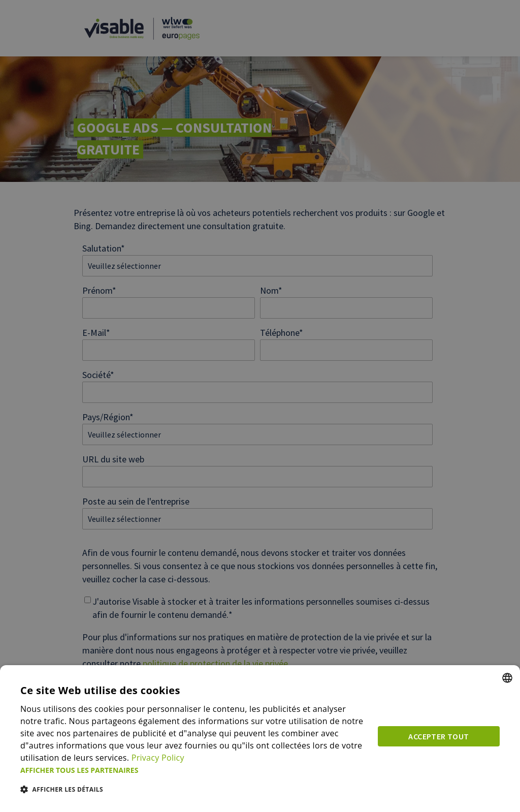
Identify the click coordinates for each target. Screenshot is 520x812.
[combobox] (507, 678)
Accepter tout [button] (438, 736)
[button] (193, 770)
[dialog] (260, 739)
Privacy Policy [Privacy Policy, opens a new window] (158, 758)
